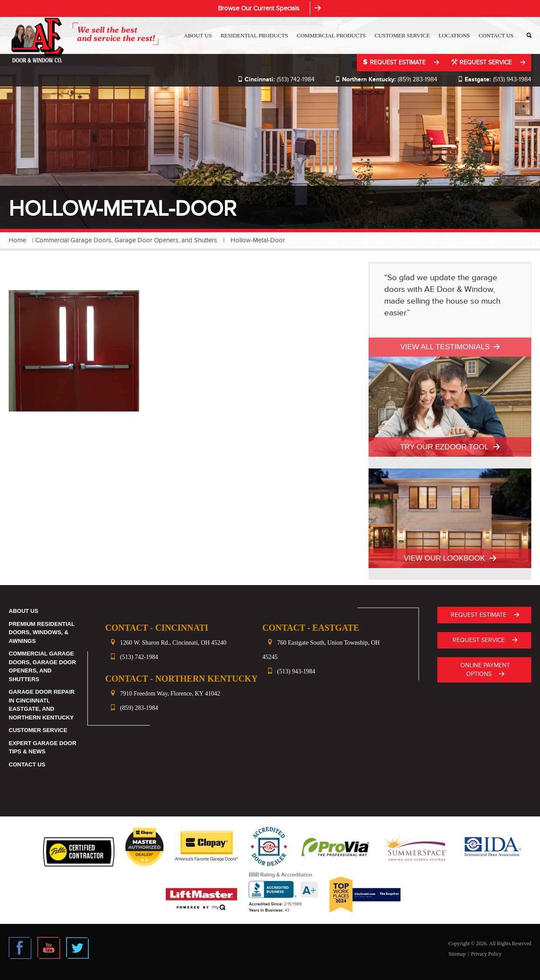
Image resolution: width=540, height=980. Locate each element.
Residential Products (254, 35)
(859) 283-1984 (386, 79)
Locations (454, 35)
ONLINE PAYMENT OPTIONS (485, 670)
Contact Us (496, 35)
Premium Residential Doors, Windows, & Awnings (42, 632)
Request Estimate (395, 62)
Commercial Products (331, 35)
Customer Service (402, 35)
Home (17, 240)
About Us (198, 35)
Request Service (482, 62)
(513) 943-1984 (495, 79)
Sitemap (457, 954)
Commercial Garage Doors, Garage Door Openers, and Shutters (126, 240)
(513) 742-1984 (276, 79)
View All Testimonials (445, 347)
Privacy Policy (486, 954)
